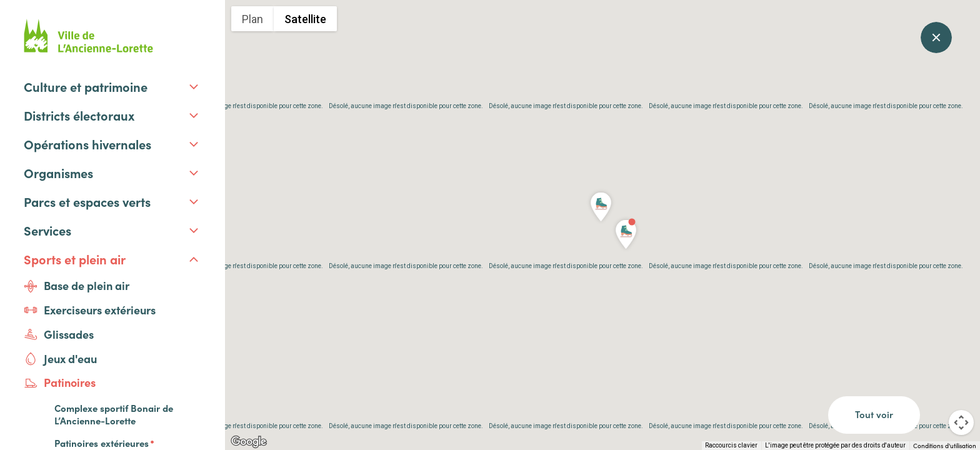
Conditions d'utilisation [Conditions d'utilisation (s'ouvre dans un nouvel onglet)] (945, 446)
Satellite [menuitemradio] (305, 19)
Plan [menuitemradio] (252, 19)
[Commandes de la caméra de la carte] (961, 422)
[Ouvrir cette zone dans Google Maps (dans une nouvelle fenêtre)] (249, 442)
